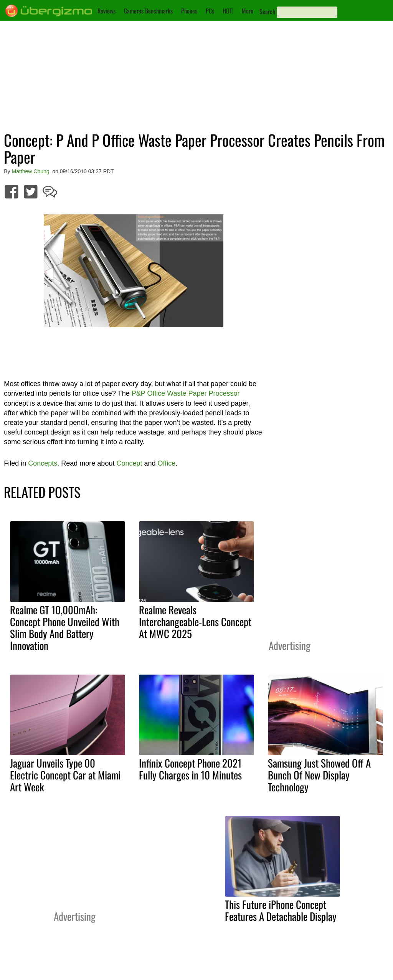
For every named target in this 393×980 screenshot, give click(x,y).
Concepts (43, 463)
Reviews (107, 11)
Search (267, 12)
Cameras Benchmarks (148, 11)
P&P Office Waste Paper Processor (186, 393)
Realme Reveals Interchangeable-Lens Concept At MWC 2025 (195, 622)
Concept (129, 463)
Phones (189, 11)
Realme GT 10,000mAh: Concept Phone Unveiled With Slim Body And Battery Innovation (65, 628)
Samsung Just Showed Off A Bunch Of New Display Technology (319, 775)
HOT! (228, 11)
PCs (210, 11)
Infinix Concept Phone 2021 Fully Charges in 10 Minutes (190, 769)
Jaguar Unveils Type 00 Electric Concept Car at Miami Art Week (65, 775)
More (248, 11)
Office (167, 463)
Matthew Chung (30, 171)
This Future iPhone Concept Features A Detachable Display (281, 910)
